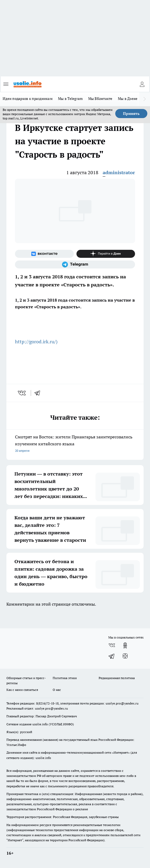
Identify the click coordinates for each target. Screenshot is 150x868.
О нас (57, 690)
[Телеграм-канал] (75, 264)
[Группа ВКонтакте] (44, 254)
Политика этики (65, 678)
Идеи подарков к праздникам (28, 99)
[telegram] (39, 393)
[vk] (22, 393)
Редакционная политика (117, 678)
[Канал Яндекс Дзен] (106, 254)
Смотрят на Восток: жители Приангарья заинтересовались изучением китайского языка (75, 444)
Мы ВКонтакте (100, 99)
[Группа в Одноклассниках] (125, 645)
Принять (131, 114)
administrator (119, 172)
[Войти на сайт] (142, 84)
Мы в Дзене (128, 99)
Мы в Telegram (70, 99)
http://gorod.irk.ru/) (36, 342)
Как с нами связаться (22, 690)
